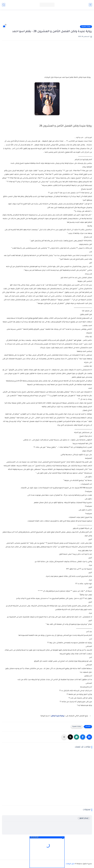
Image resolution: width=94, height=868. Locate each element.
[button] (83, 737)
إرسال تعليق (84, 818)
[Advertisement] (47, 18)
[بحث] (4, 5)
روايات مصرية (86, 27)
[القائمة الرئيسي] (90, 5)
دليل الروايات (70, 864)
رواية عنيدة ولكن (58, 716)
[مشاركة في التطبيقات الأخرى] (64, 737)
